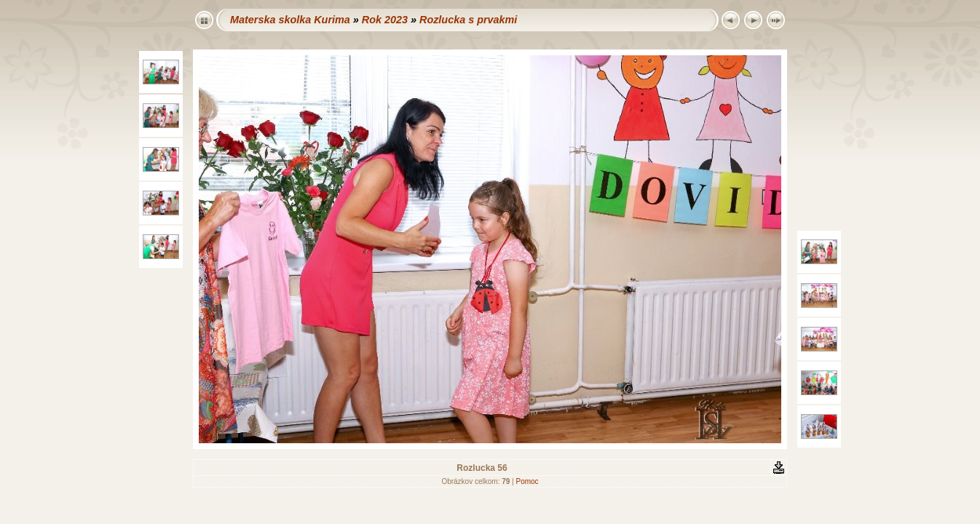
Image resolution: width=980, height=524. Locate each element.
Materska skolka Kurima (290, 20)
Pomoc (527, 481)
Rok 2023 (385, 20)
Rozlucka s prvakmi (468, 20)
